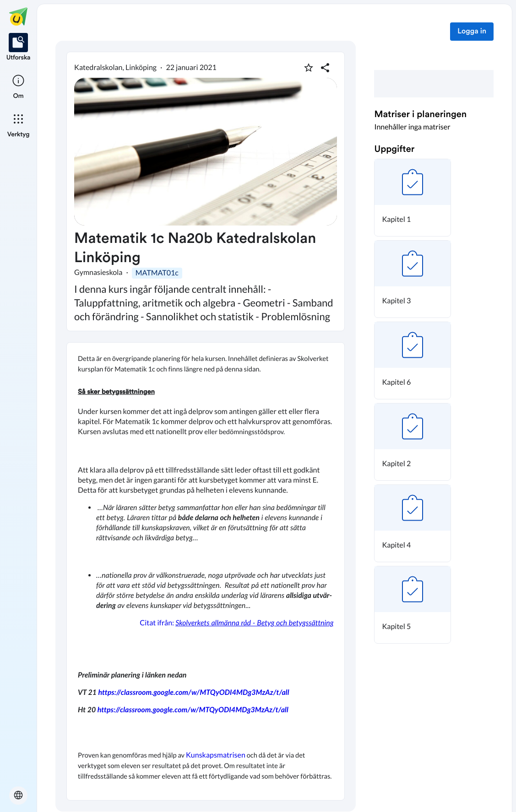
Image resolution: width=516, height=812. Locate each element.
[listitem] (19, 48)
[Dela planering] (325, 68)
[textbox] (206, 571)
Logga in (472, 32)
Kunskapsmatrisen (216, 755)
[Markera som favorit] (309, 68)
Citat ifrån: (236, 623)
